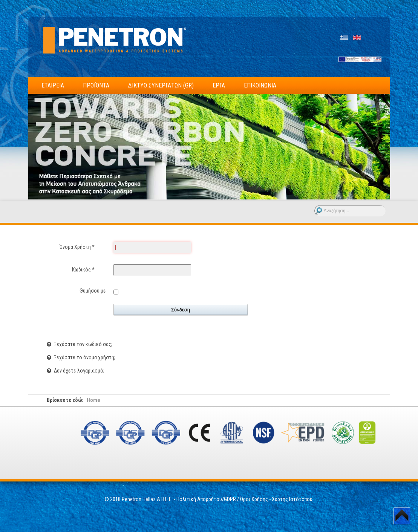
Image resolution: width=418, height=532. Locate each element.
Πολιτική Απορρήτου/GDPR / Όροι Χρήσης (222, 499)
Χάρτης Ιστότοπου (293, 499)
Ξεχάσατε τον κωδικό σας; (83, 344)
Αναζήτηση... (315, 205)
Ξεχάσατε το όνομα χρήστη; (84, 357)
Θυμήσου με (93, 291)
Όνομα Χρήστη (77, 247)
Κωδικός (83, 270)
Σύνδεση (181, 310)
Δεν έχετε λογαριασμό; (79, 371)
